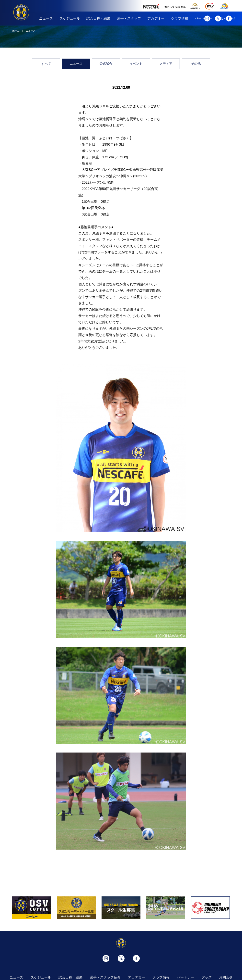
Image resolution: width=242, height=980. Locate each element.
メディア (166, 64)
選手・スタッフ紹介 (105, 977)
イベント (136, 64)
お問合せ (226, 977)
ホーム (16, 31)
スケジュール (70, 18)
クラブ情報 (180, 18)
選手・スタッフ (129, 18)
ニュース (46, 18)
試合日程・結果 (98, 18)
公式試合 (106, 64)
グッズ (207, 977)
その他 (196, 64)
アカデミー (156, 18)
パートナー (185, 977)
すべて (46, 64)
